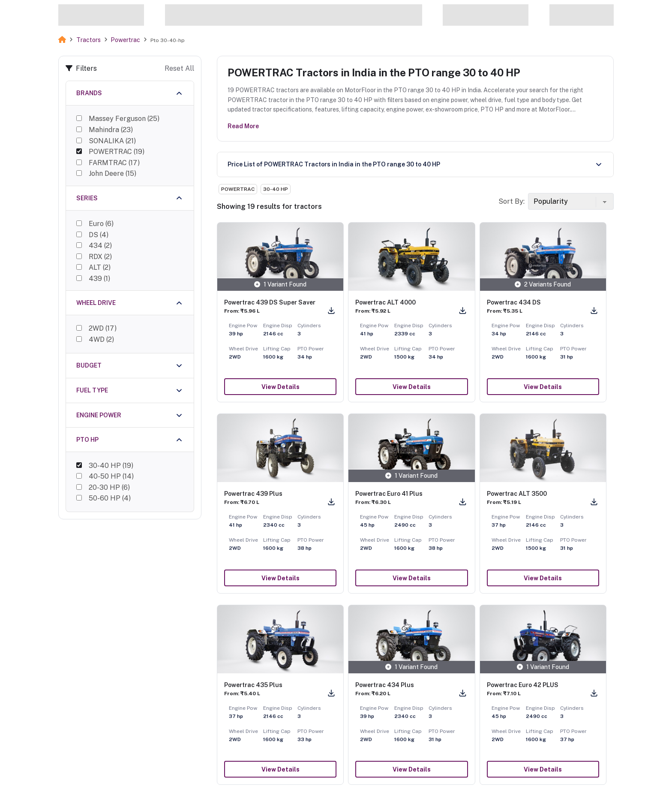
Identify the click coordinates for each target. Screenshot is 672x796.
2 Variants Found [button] (543, 284)
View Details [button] (280, 387)
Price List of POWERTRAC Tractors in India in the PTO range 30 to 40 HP (334, 164)
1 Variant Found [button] (280, 284)
